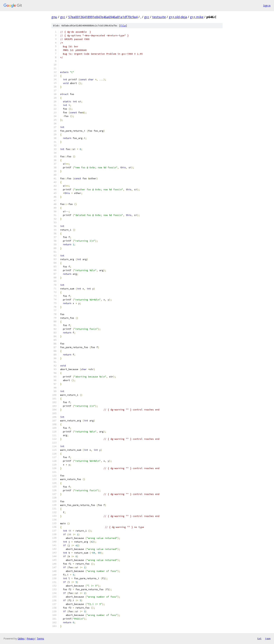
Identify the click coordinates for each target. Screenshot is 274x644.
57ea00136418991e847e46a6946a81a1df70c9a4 (103, 17)
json (268, 638)
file (123, 26)
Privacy (31, 639)
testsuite (159, 17)
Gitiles (21, 639)
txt (259, 638)
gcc (63, 17)
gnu (54, 17)
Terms (40, 639)
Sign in (267, 5)
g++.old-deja (178, 17)
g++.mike (197, 17)
